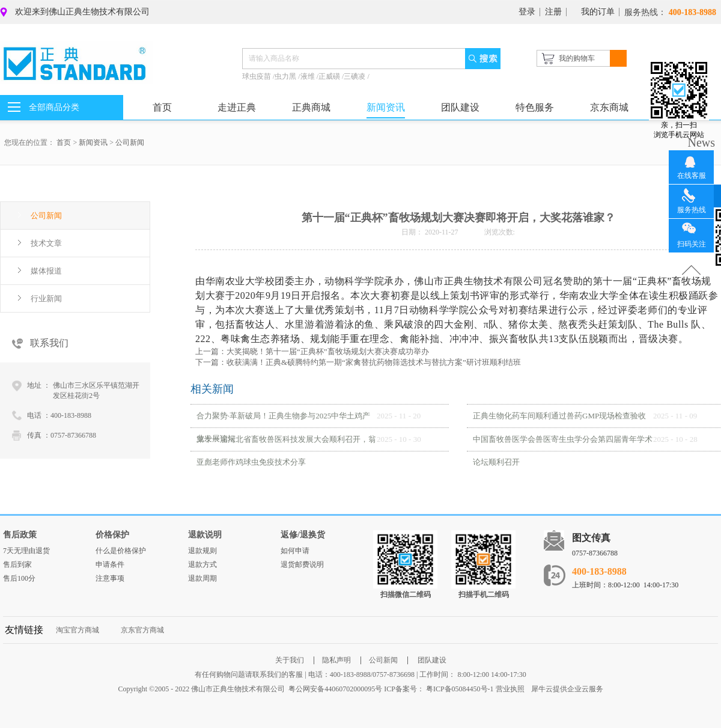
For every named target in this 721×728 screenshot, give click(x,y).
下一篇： (358, 362)
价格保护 (112, 535)
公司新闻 (130, 142)
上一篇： (312, 351)
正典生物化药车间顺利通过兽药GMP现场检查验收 (559, 416)
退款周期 (202, 578)
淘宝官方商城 (78, 630)
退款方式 (202, 564)
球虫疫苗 (257, 76)
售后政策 (20, 535)
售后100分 (19, 578)
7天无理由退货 (26, 551)
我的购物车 (577, 58)
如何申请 (295, 551)
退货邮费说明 (302, 564)
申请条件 (110, 564)
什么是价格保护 (121, 551)
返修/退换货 (303, 535)
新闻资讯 (93, 142)
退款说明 (205, 535)
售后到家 (17, 564)
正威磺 (330, 76)
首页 (162, 107)
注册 (553, 12)
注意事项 (110, 578)
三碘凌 (355, 76)
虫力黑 (286, 76)
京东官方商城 (142, 630)
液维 (309, 76)
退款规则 (202, 551)
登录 (527, 12)
